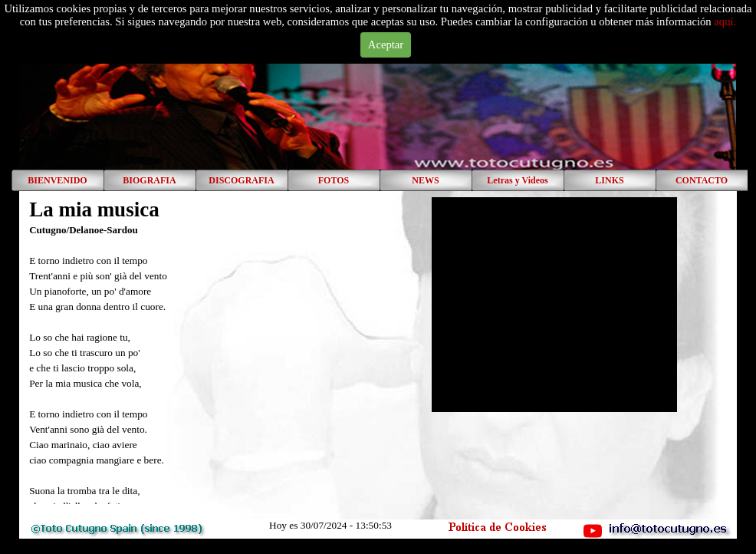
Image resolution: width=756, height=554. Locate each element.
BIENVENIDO (57, 180)
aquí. (725, 21)
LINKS (609, 180)
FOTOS (334, 180)
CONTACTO (702, 180)
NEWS (425, 180)
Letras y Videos (517, 180)
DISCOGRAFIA (241, 180)
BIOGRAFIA (149, 180)
